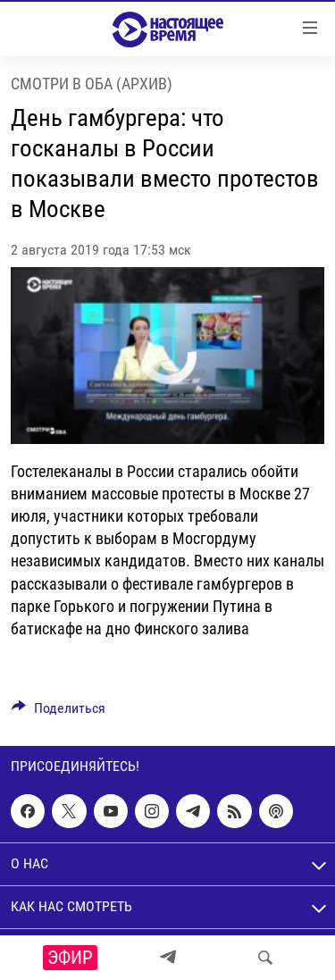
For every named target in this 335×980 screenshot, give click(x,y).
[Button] (59, 712)
